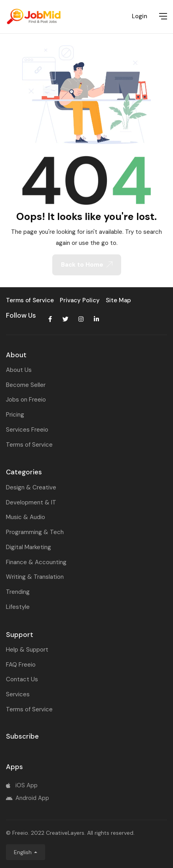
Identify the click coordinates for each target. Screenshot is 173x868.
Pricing (15, 415)
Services (18, 694)
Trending (18, 592)
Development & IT (31, 502)
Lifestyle (18, 607)
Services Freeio (27, 430)
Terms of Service (29, 445)
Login (140, 16)
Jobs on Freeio (26, 400)
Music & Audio (26, 517)
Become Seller (26, 385)
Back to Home (87, 265)
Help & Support (27, 650)
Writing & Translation (35, 577)
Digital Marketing (29, 547)
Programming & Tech (35, 532)
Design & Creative (31, 487)
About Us (19, 370)
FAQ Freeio (21, 665)
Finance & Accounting (36, 562)
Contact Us (22, 679)
